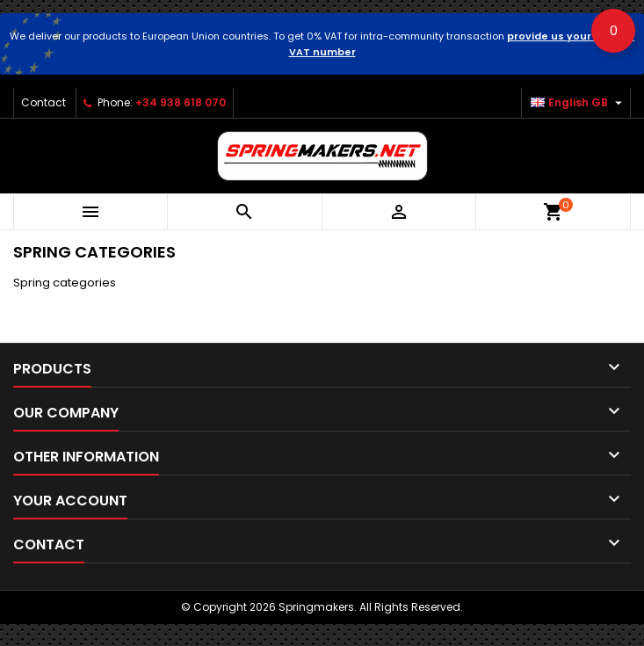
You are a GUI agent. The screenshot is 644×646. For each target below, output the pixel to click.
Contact (43, 102)
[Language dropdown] (579, 103)
